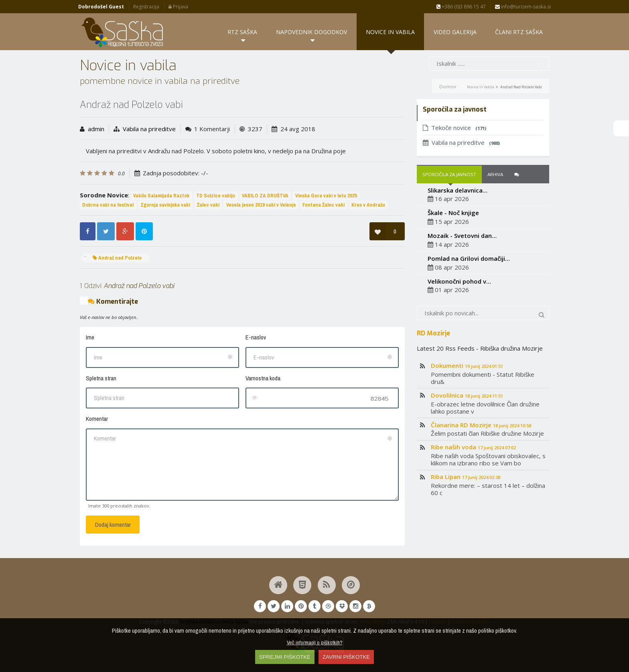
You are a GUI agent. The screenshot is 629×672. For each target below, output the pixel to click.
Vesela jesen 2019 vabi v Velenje (261, 205)
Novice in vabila (481, 87)
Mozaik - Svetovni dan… (462, 236)
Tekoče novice (455, 128)
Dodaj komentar (113, 525)
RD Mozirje (433, 333)
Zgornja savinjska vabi (165, 205)
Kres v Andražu (368, 205)
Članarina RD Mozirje (481, 425)
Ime (90, 337)
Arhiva (495, 174)
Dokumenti (467, 365)
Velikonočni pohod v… (459, 281)
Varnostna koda (263, 378)
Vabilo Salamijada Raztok (161, 196)
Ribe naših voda (473, 447)
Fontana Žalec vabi (324, 205)
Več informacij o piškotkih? (315, 642)
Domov (448, 86)
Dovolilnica (467, 395)
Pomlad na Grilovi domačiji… (469, 258)
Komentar (97, 419)
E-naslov (256, 337)
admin (96, 129)
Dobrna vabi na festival (108, 205)
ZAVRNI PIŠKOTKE (346, 657)
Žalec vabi (208, 205)
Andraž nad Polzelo (117, 258)
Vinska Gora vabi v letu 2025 (326, 196)
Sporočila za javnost (449, 174)
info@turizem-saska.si (523, 7)
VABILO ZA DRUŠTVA (265, 196)
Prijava (178, 7)
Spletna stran (101, 378)
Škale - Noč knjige (453, 213)
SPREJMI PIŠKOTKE (285, 657)
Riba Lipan (466, 477)
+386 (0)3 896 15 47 (461, 7)
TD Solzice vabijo (216, 196)
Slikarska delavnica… (458, 190)
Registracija (146, 7)
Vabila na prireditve (149, 129)
